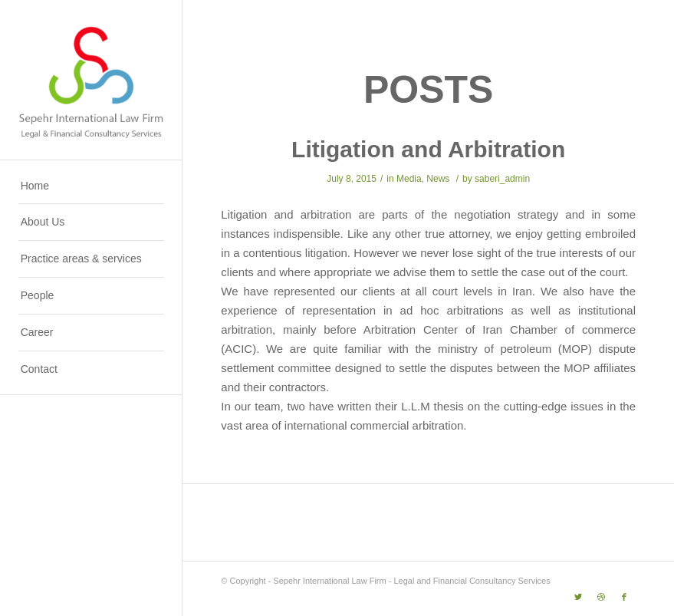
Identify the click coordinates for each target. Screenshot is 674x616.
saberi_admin (502, 179)
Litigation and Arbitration (428, 149)
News (438, 179)
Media (409, 179)
